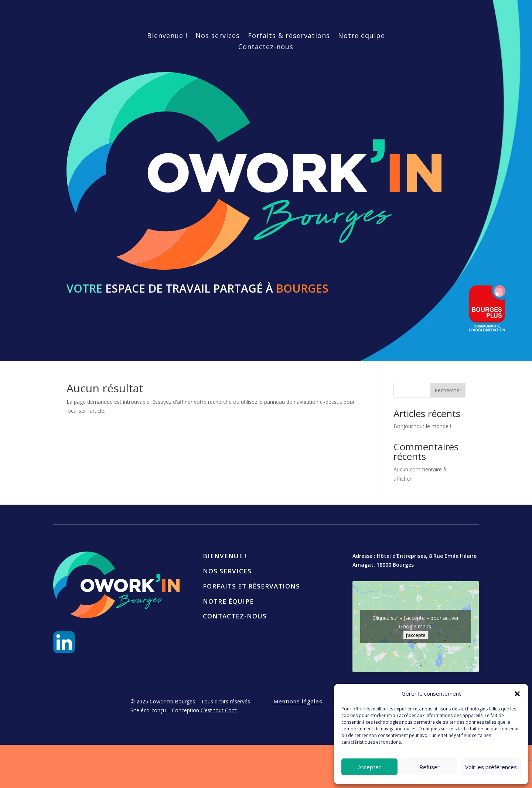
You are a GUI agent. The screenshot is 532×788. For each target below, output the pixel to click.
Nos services (218, 36)
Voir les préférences (491, 767)
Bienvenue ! (167, 36)
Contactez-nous (266, 47)
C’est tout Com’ (219, 710)
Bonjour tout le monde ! (422, 426)
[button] (517, 694)
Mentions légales (298, 701)
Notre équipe (362, 36)
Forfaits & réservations (289, 36)
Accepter (369, 767)
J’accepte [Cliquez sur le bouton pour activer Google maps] (416, 635)
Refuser (429, 767)
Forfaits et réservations (251, 586)
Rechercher (448, 390)
